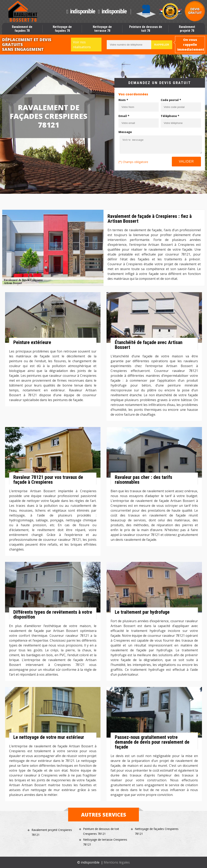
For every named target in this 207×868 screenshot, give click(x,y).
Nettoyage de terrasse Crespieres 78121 (105, 842)
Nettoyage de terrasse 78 (102, 29)
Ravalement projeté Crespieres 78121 (52, 832)
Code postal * (171, 100)
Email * (124, 116)
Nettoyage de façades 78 (62, 29)
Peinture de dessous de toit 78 (146, 29)
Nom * (123, 100)
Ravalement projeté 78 (187, 29)
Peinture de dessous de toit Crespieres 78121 (101, 831)
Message (125, 132)
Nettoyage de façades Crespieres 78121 (157, 831)
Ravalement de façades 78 (22, 29)
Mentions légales (117, 862)
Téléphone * (170, 116)
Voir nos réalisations (82, 45)
